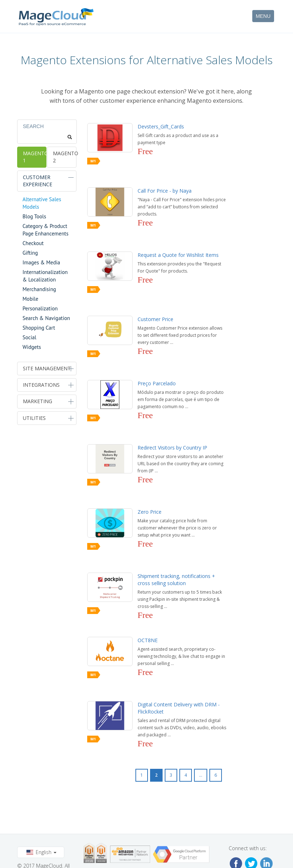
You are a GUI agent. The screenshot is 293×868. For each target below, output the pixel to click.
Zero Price (150, 512)
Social (29, 337)
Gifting (30, 253)
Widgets (32, 347)
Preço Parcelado (157, 383)
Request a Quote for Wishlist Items (178, 255)
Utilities (34, 418)
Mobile (30, 299)
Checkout (33, 243)
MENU (263, 16)
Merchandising (39, 289)
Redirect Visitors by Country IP (172, 448)
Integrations (41, 385)
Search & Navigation (46, 318)
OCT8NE (148, 640)
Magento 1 (34, 157)
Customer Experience (38, 181)
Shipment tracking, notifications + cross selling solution (176, 580)
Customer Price (155, 319)
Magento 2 (64, 157)
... (201, 775)
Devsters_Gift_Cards (161, 126)
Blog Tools (34, 216)
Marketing (38, 401)
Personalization (40, 308)
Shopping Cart (39, 328)
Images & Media (41, 262)
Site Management (47, 368)
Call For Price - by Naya (165, 191)
